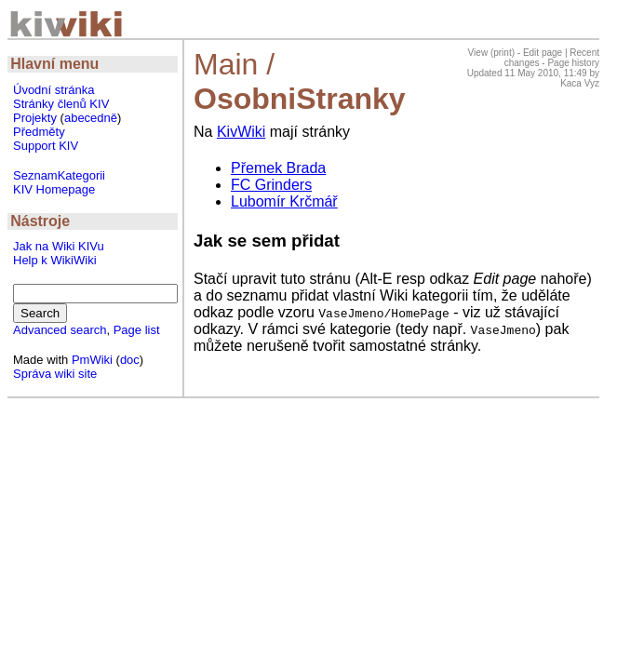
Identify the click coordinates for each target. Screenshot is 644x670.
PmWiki (92, 360)
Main (226, 64)
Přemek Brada (278, 168)
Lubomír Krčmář (284, 201)
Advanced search (60, 330)
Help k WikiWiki (55, 260)
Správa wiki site (55, 374)
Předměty (39, 132)
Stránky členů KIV (61, 104)
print (502, 53)
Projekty (35, 118)
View (478, 53)
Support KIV (46, 146)
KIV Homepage (54, 189)
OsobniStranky (300, 99)
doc (130, 360)
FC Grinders (271, 185)
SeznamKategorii (59, 175)
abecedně (91, 118)
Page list (137, 330)
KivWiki (241, 132)
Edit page (543, 53)
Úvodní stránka (54, 90)
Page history (573, 63)
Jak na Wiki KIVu (59, 246)
